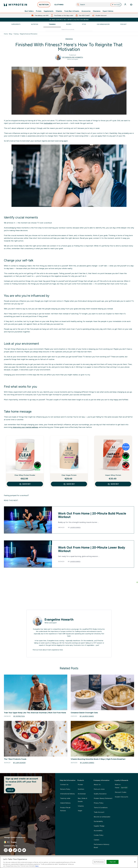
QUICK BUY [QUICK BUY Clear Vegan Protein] (69, 484)
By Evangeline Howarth (73, 57)
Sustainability (98, 821)
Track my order (65, 798)
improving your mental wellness (25, 427)
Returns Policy (65, 789)
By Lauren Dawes (87, 716)
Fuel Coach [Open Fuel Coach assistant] (116, 5)
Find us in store (99, 789)
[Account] (125, 5)
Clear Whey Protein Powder (25, 475)
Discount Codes (121, 792)
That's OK (113, 862)
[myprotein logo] (15, 5)
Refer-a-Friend (121, 786)
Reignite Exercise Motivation (29, 34)
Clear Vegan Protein (69, 475)
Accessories (86, 11)
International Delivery (67, 794)
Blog (11, 34)
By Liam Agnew (19, 763)
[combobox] (99, 5)
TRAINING (69, 39)
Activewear (82, 794)
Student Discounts (121, 797)
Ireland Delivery (65, 803)
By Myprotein (19, 716)
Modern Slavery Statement (103, 798)
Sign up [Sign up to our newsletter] (10, 790)
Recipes (69, 24)
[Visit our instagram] (6, 850)
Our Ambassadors (103, 24)
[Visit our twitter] (24, 850)
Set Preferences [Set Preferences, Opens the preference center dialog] (99, 862)
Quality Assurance (100, 794)
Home (6, 34)
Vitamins (59, 11)
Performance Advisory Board (101, 846)
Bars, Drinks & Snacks (82, 800)
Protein (39, 11)
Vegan (80, 811)
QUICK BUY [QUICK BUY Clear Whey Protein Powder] (25, 484)
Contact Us (64, 785)
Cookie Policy (99, 835)
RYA (91, 629)
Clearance (97, 11)
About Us (97, 785)
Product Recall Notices (65, 809)
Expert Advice (108, 11)
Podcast (123, 24)
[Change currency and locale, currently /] (28, 842)
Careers (97, 840)
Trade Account (99, 812)
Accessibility (98, 831)
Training (52, 24)
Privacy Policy (99, 803)
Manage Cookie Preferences (15, 837)
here (61, 650)
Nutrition (35, 24)
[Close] (135, 862)
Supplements (49, 11)
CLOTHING (59, 5)
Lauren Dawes (75, 527)
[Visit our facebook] (10, 850)
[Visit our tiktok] (15, 850)
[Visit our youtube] (20, 850)
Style (84, 24)
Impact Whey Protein (113, 475)
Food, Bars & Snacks (72, 11)
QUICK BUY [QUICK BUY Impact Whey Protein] (113, 484)
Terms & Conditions (101, 808)
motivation (48, 123)
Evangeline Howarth (59, 620)
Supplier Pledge (99, 826)
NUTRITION (44, 5)
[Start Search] (78, 5)
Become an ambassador (102, 817)
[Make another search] (69, 29)
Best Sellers (29, 11)
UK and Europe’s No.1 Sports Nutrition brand (69, 20)
